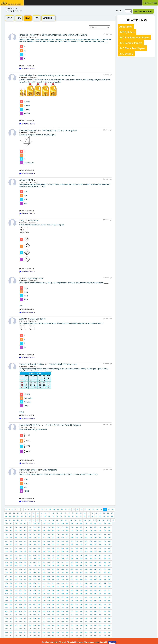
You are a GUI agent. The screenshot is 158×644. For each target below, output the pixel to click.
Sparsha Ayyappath (28, 130)
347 (30, 559)
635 (86, 601)
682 (91, 608)
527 (11, 587)
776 (100, 622)
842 (86, 632)
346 (25, 559)
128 (81, 524)
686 (109, 608)
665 (11, 608)
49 (81, 513)
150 (77, 527)
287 (72, 548)
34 (22, 513)
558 (49, 590)
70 (53, 517)
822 (100, 629)
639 (105, 601)
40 (45, 513)
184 (21, 534)
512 (49, 583)
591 (95, 594)
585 (67, 594)
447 (67, 573)
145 (53, 527)
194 (67, 534)
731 (105, 615)
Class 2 (35, 78)
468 (58, 576)
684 (100, 608)
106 (89, 520)
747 (72, 618)
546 (100, 587)
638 (100, 601)
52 (92, 513)
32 (14, 513)
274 (11, 548)
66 (38, 517)
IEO (37, 18)
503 (7, 583)
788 (49, 625)
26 (101, 510)
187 (35, 534)
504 (11, 583)
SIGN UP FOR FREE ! (150, 3)
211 (39, 538)
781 (16, 625)
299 (21, 552)
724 (72, 615)
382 (86, 562)
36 (30, 513)
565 (81, 590)
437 (21, 573)
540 (72, 587)
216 (63, 538)
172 (72, 531)
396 (44, 566)
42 (53, 513)
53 (96, 513)
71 (57, 517)
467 (53, 576)
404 (81, 566)
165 (39, 531)
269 (95, 545)
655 (72, 604)
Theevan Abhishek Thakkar (32, 364)
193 (63, 534)
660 (95, 604)
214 (53, 538)
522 (95, 583)
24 (93, 510)
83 (104, 517)
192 (58, 534)
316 (100, 552)
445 (58, 573)
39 (41, 513)
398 (53, 566)
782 (21, 625)
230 (21, 541)
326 (39, 555)
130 (91, 524)
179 (105, 531)
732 (109, 615)
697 (53, 611)
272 (109, 545)
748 (77, 618)
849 (11, 636)
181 (7, 534)
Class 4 (35, 182)
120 (44, 524)
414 (21, 569)
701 (72, 611)
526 (7, 587)
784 (30, 625)
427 (81, 569)
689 (16, 611)
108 (99, 520)
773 (86, 622)
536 (53, 587)
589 (86, 594)
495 (77, 580)
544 (91, 587)
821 (95, 629)
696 (49, 611)
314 (91, 552)
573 (11, 594)
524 (105, 583)
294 (105, 548)
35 (26, 513)
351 (49, 559)
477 (100, 576)
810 (44, 629)
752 (95, 618)
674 (53, 608)
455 (105, 573)
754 (105, 618)
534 (44, 587)
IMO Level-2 (126, 54)
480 (7, 580)
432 (105, 569)
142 (39, 527)
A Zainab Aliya (26, 75)
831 (35, 632)
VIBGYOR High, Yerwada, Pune (63, 364)
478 (105, 576)
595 (7, 597)
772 (81, 622)
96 (45, 520)
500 (100, 580)
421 (53, 569)
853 (30, 636)
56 (108, 513)
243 (81, 541)
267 (86, 545)
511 (44, 583)
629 (58, 601)
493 (67, 580)
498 (91, 580)
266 (81, 545)
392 (25, 566)
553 (25, 590)
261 (58, 545)
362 (100, 559)
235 (44, 541)
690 (21, 611)
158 (7, 531)
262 (63, 545)
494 (72, 580)
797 (91, 625)
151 (81, 527)
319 (7, 555)
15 (58, 510)
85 (112, 517)
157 (109, 527)
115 (21, 524)
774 (91, 622)
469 (63, 576)
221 (86, 538)
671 (39, 608)
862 (72, 636)
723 (67, 615)
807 (30, 629)
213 (49, 538)
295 (109, 548)
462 (30, 576)
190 (49, 534)
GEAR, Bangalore (38, 319)
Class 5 (35, 472)
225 (105, 538)
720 (53, 615)
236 (49, 541)
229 (16, 541)
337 (91, 555)
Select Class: (120, 11)
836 (58, 632)
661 (100, 604)
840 (77, 632)
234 (39, 541)
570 (105, 590)
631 (67, 601)
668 (25, 608)
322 (21, 555)
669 (30, 608)
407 (95, 566)
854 (35, 636)
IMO (28, 18)
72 (61, 517)
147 (63, 527)
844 (95, 632)
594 (109, 594)
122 (53, 524)
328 (49, 555)
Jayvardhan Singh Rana (30, 425)
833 (44, 632)
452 (91, 573)
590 (91, 594)
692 (30, 611)
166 (44, 531)
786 (39, 625)
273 (7, 548)
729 (95, 615)
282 (49, 548)
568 (95, 590)
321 (16, 555)
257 (39, 545)
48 (77, 513)
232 (30, 541)
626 (44, 601)
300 (25, 552)
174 (81, 531)
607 (63, 597)
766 (53, 622)
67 (41, 517)
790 (58, 625)
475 (91, 576)
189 (44, 534)
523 (100, 583)
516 (67, 583)
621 (21, 601)
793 (72, 625)
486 (35, 580)
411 (7, 569)
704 (86, 611)
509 (35, 583)
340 (105, 555)
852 (25, 636)
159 (11, 531)
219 (77, 538)
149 (72, 527)
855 (39, 636)
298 (16, 552)
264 (72, 545)
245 (91, 541)
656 (77, 604)
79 (88, 517)
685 (105, 608)
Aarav (22, 319)
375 (53, 562)
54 (100, 513)
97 (49, 520)
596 (11, 597)
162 (25, 531)
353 (58, 559)
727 (86, 615)
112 (7, 524)
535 (49, 587)
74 (69, 517)
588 (81, 594)
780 (11, 625)
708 (105, 611)
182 (11, 534)
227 (7, 541)
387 (109, 562)
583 (58, 594)
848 (7, 636)
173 (77, 531)
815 (67, 629)
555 (35, 590)
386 (105, 562)
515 (63, 583)
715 (30, 615)
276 (21, 548)
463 (35, 576)
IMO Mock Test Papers (132, 48)
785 (35, 625)
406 (91, 566)
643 (16, 604)
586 (72, 594)
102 (71, 520)
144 (49, 527)
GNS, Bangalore (50, 470)
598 (21, 597)
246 (95, 541)
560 (58, 590)
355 (67, 559)
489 (49, 580)
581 (49, 594)
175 (86, 531)
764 (44, 622)
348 (35, 559)
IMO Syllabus (127, 32)
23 (89, 510)
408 (100, 566)
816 (72, 629)
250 (7, 545)
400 (63, 566)
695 (44, 611)
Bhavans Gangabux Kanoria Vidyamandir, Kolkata (65, 35)
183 (16, 534)
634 (81, 601)
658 (86, 604)
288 (77, 548)
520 (86, 583)
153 (91, 527)
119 (39, 524)
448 (72, 573)
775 (95, 622)
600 (30, 597)
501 (105, 580)
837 (63, 632)
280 (39, 548)
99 (57, 520)
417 (35, 569)
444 (53, 573)
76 (77, 517)
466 (49, 576)
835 (53, 632)
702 (77, 611)
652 (58, 604)
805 (21, 629)
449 (77, 573)
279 (35, 548)
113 (11, 524)
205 (11, 538)
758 (16, 622)
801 (109, 625)
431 (100, 569)
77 (81, 517)
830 (30, 632)
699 (63, 611)
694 (39, 611)
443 (49, 573)
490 (53, 580)
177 (95, 531)
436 (16, 573)
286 (67, 548)
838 (67, 632)
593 (105, 594)
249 (109, 541)
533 (39, 587)
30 (6, 513)
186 (30, 534)
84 (108, 517)
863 (77, 636)
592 (100, 594)
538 (63, 587)
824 (109, 629)
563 (72, 590)
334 (77, 555)
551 (16, 590)
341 (109, 555)
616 (105, 597)
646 (30, 604)
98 (53, 520)
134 (109, 524)
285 (63, 548)
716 (35, 615)
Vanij (22, 220)
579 (39, 594)
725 (77, 615)
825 (7, 632)
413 (16, 569)
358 (81, 559)
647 (35, 604)
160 (16, 531)
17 (66, 510)
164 (35, 531)
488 (44, 580)
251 (11, 545)
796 (86, 625)
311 (77, 552)
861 (67, 636)
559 (53, 590)
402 (72, 566)
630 (63, 601)
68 (45, 517)
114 (16, 524)
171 (67, 531)
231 (25, 541)
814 (63, 629)
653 (63, 604)
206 (16, 538)
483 (21, 580)
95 (41, 520)
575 (21, 594)
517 (72, 583)
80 (92, 517)
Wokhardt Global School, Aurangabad (60, 130)
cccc (66, 294)
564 (77, 590)
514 (58, 583)
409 (105, 566)
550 (11, 590)
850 (16, 636)
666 (16, 608)
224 (100, 538)
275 (16, 548)
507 (25, 583)
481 (11, 580)
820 (91, 629)
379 (72, 562)
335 (81, 555)
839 (72, 632)
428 (86, 569)
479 (109, 576)
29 (113, 510)
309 (67, 552)
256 (35, 545)
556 (39, 590)
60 (14, 517)
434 (7, 573)
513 (53, 583)
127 (77, 524)
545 (95, 587)
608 (67, 597)
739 (35, 618)
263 (67, 545)
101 (66, 520)
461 (25, 576)
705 (91, 611)
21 (81, 510)
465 (44, 576)
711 (11, 615)
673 (49, 608)
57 (112, 513)
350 (44, 559)
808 (35, 629)
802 (7, 629)
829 (25, 632)
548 (109, 587)
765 (49, 622)
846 (105, 632)
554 (30, 590)
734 (11, 618)
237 (53, 541)
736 (21, 618)
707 (100, 611)
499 (95, 580)
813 (58, 629)
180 (109, 531)
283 (53, 548)
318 (109, 552)
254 (25, 545)
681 (86, 608)
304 (44, 552)
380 (77, 562)
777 (105, 622)
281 (44, 548)
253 (21, 545)
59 (10, 517)
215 (58, 538)
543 (86, 587)
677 (67, 608)
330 (58, 555)
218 (72, 538)
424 (67, 569)
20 (77, 510)
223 (95, 538)
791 (63, 625)
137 (16, 527)
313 (86, 552)
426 (77, 569)
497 (86, 580)
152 (86, 527)
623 (30, 601)
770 (72, 622)
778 (109, 622)
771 (77, 622)
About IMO (126, 27)
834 (49, 632)
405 (86, 566)
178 (100, 531)
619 (11, 601)
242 (77, 541)
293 (100, 548)
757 (11, 622)
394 (35, 566)
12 (46, 510)
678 (72, 608)
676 (63, 608)
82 (100, 517)
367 (16, 562)
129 (86, 524)
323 (25, 555)
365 (7, 562)
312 (81, 552)
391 (21, 566)
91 (26, 520)
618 (7, 601)
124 (63, 524)
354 (63, 559)
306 (53, 552)
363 (105, 559)
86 (6, 520)
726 (81, 615)
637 (95, 601)
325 (35, 555)
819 (86, 629)
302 (35, 552)
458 (11, 576)
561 (63, 590)
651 (53, 604)
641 (7, 604)
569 (100, 590)
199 (91, 534)
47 (73, 513)
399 (58, 566)
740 (39, 618)
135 (7, 527)
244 (86, 541)
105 (85, 520)
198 (86, 534)
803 (11, 629)
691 (25, 611)
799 (100, 625)
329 (53, 555)
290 (86, 548)
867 (95, 636)
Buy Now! (112, 642)
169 (58, 531)
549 (7, 590)
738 (30, 618)
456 (109, 573)
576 (25, 594)
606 (58, 597)
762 (35, 622)
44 (61, 513)
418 (39, 569)
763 (39, 622)
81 (96, 517)
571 (109, 590)
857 (49, 636)
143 (44, 527)
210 (35, 538)
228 (11, 541)
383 (91, 562)
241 (72, 541)
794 (77, 625)
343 (11, 559)
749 (81, 618)
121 (49, 524)
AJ (20, 278)
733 (7, 618)
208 (25, 538)
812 (53, 629)
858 (53, 636)
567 (91, 590)
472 (77, 576)
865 (86, 636)
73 (65, 517)
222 (91, 538)
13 (50, 510)
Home (8, 8)
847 (109, 632)
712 (16, 615)
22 (85, 510)
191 (53, 534)
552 (21, 590)
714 (25, 615)
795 (81, 625)
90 (22, 520)
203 (109, 534)
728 (91, 615)
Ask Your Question (143, 11)
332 (67, 555)
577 (30, 594)
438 (25, 573)
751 (91, 618)
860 (63, 636)
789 (53, 625)
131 (95, 524)
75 (73, 517)
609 (72, 597)
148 (67, 527)
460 (21, 576)
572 (7, 594)
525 (109, 583)
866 (91, 636)
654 (67, 604)
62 (22, 517)
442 (44, 573)
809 (39, 629)
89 (18, 520)
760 (25, 622)
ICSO (10, 18)
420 (49, 569)
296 (7, 552)
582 (53, 594)
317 (105, 552)
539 (67, 587)
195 (72, 534)
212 (44, 538)
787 (44, 625)
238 (58, 541)
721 (58, 615)
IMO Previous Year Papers (135, 37)
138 (21, 527)
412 (11, 569)
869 (105, 636)
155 (100, 527)
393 (30, 566)
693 (35, 611)
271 (105, 545)
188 (39, 534)
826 (11, 632)
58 (6, 517)
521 (91, 583)
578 (35, 594)
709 (109, 611)
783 (25, 625)
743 (53, 618)
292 (95, 548)
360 (91, 559)
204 (7, 538)
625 (39, 601)
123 (58, 524)
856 (44, 636)
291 (91, 548)
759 (21, 622)
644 (21, 604)
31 (10, 513)
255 (30, 545)
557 (44, 590)
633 (77, 601)
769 (67, 622)
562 (67, 590)
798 (95, 625)
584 (63, 594)
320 (11, 555)
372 (39, 562)
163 (30, 531)
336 (86, 555)
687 (7, 611)
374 (49, 562)
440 (35, 573)
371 (35, 562)
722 (63, 615)
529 (21, 587)
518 (77, 583)
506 (21, 583)
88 (14, 520)
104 (80, 520)
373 (44, 562)
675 (58, 608)
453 (95, 573)
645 (25, 604)
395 (39, 566)
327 (44, 555)
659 (91, 604)
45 (65, 513)
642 (11, 604)
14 (54, 510)
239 (63, 541)
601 (35, 597)
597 (16, 597)
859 (58, 636)
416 (30, 569)
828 (21, 632)
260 (53, 545)
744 (58, 618)
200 (95, 534)
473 (81, 576)
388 (7, 566)
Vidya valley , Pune (35, 278)
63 (26, 517)
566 (86, 590)
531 (30, 587)
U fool (66, 390)
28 (109, 510)
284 (58, 548)
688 (11, 611)
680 (81, 608)
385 (100, 562)
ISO (19, 18)
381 (81, 562)
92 (30, 520)
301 (30, 552)
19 (74, 510)
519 (81, 583)
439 (30, 573)
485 (30, 580)
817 (77, 629)
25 (97, 510)
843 (91, 632)
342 (7, 559)
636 (91, 601)
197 (81, 534)
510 (39, 583)
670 (35, 608)
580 (44, 594)
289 (81, 548)
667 (21, 608)
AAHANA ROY (26, 180)
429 (91, 569)
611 (81, 597)
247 (100, 541)
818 (81, 629)
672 (44, 608)
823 (105, 629)
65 (34, 517)
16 (62, 510)
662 (105, 604)
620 (16, 601)
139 (25, 527)
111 (113, 520)
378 (67, 562)
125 (67, 524)
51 (88, 513)
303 (39, 552)
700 (67, 611)
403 (77, 566)
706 (95, 611)
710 (7, 615)
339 (100, 555)
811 (49, 629)
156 (105, 527)
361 (95, 559)
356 (72, 559)
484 (25, 580)
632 (72, 601)
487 (39, 580)
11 (42, 510)
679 (77, 608)
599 (25, 597)
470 (67, 576)
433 (109, 569)
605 (53, 597)
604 (49, 597)
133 (105, 524)
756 (7, 622)
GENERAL (48, 18)
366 (11, 562)
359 (86, 559)
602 (39, 597)
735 (16, 618)
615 (100, 597)
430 (95, 569)
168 (53, 531)
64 (30, 517)
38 (38, 513)
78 (85, 517)
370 (30, 562)
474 (86, 576)
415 (25, 569)
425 (72, 569)
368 (21, 562)
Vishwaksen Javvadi (28, 470)
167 (49, 531)
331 (63, 555)
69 (49, 517)
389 (11, 566)
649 (44, 604)
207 (21, 538)
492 (63, 580)
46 (69, 513)
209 (30, 538)
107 (94, 520)
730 (100, 615)
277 (25, 548)
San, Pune (34, 220)
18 (70, 510)
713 (21, 615)
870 (109, 636)
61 (18, 517)
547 (105, 587)
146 (58, 527)
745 (63, 618)
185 (25, 534)
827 (16, 632)
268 (91, 545)
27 (105, 510)
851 (21, 636)
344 (16, 559)
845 (100, 632)
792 (67, 625)
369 (25, 562)
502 (109, 580)
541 (77, 587)
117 (30, 524)
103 (75, 520)
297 (11, 552)
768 (63, 622)
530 (25, 587)
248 (105, 541)
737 (25, 618)
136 (11, 527)
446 (63, 573)
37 (34, 513)
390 (16, 566)
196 (77, 534)
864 (81, 636)
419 (44, 569)
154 (95, 527)
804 (16, 629)
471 (72, 576)
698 (58, 611)
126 (72, 524)
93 (34, 520)
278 (30, 548)
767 (58, 622)
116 (25, 524)
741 (44, 618)
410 (109, 566)
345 (21, 559)
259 (49, 545)
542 (81, 587)
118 (35, 524)
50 (85, 513)
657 (81, 604)
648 (39, 604)
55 (104, 513)
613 (91, 597)
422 (58, 569)
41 (49, 513)
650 (49, 604)
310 (72, 552)
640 (109, 601)
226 (109, 538)
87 (10, 520)
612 (86, 597)
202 (105, 534)
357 (77, 559)
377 (63, 562)
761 (30, 622)
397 (49, 566)
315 (95, 552)
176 (91, 531)
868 (100, 636)
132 (100, 524)
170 (63, 531)
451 (86, 573)
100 (61, 520)
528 (16, 587)
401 (67, 566)
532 (35, 587)
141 (35, 527)
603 (44, 597)
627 (49, 601)
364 (109, 559)
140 (30, 527)
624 (35, 601)
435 (11, 573)
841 (81, 632)
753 (100, 618)
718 (44, 615)
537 (58, 587)
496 (81, 580)
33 (18, 513)
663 (109, 604)
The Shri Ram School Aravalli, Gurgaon (63, 425)
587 (77, 594)
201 (100, 534)
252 (16, 545)
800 (105, 625)
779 (7, 625)
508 (30, 583)
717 (39, 615)
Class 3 (35, 281)
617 (109, 597)
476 (95, 576)
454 (100, 573)
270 (100, 545)
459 (16, 576)
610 (77, 597)
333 (72, 555)
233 (35, 541)
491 (58, 580)
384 (95, 562)
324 (30, 555)
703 (81, 611)
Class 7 (35, 37)
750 (86, 618)
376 (58, 562)
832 (39, 632)
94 (38, 520)
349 (39, 559)
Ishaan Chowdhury (28, 35)
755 (109, 618)
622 (25, 601)
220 (81, 538)
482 (16, 580)
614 (95, 597)
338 (95, 555)
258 (44, 545)
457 (7, 576)
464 (39, 576)
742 (49, 618)
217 (67, 538)
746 (67, 618)
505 (16, 583)
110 (108, 520)
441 (39, 573)
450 (81, 573)
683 (95, 608)
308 (63, 552)
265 (77, 545)
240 (67, 541)
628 (53, 601)
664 (7, 608)
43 (57, 513)
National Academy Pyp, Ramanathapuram (57, 75)
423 (63, 569)
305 (49, 552)
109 (104, 520)
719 (49, 615)
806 (25, 629)
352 (53, 559)
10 (38, 510)
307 (58, 552)
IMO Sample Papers (131, 43)
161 (21, 531)
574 (16, 594)
